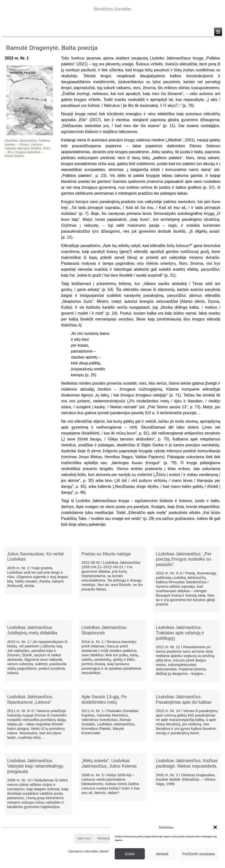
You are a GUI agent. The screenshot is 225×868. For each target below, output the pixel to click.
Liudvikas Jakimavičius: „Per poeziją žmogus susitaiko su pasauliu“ (184, 559)
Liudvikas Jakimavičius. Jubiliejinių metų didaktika (32, 630)
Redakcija (104, 838)
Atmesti (162, 854)
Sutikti (130, 854)
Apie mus (84, 838)
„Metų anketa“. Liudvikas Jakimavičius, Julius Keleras (109, 763)
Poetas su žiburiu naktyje (106, 554)
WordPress (94, 864)
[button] (215, 827)
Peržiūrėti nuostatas (199, 854)
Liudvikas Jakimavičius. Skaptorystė (104, 630)
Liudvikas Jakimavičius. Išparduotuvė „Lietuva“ (30, 699)
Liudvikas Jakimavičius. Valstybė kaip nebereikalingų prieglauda (35, 766)
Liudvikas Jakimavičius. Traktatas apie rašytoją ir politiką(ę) (180, 633)
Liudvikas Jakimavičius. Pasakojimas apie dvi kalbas (184, 699)
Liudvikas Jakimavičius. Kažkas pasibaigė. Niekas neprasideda (187, 763)
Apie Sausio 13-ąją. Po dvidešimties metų (104, 699)
